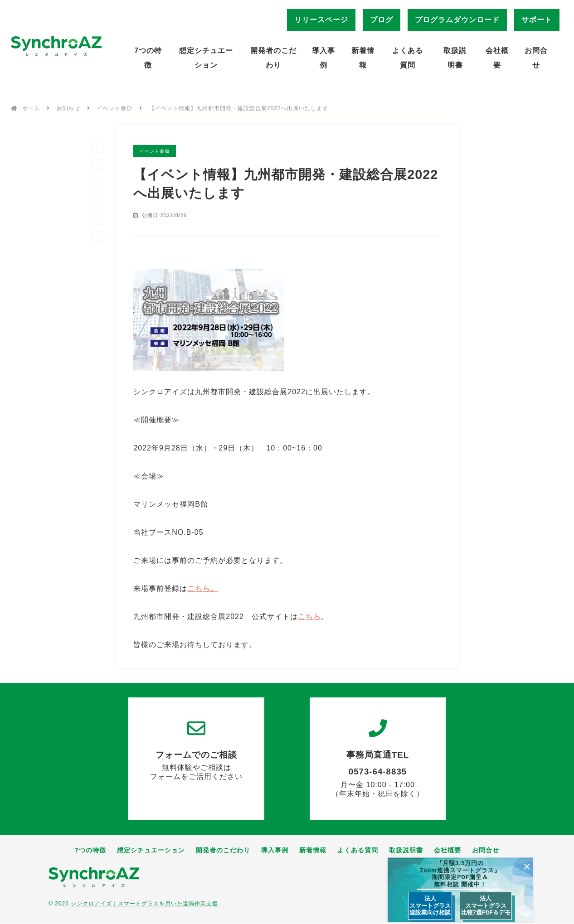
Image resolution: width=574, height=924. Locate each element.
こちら (309, 617)
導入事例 (323, 58)
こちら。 (203, 589)
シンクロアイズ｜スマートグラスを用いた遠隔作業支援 (144, 904)
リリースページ (321, 20)
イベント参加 (115, 108)
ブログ (382, 20)
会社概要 (497, 58)
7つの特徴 (148, 58)
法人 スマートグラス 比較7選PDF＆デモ (486, 905)
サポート (537, 20)
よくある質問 (408, 58)
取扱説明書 (455, 58)
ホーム (31, 108)
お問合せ (536, 58)
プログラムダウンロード (457, 20)
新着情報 (363, 58)
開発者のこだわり (273, 58)
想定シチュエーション (206, 58)
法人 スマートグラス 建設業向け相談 (430, 905)
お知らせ (68, 108)
